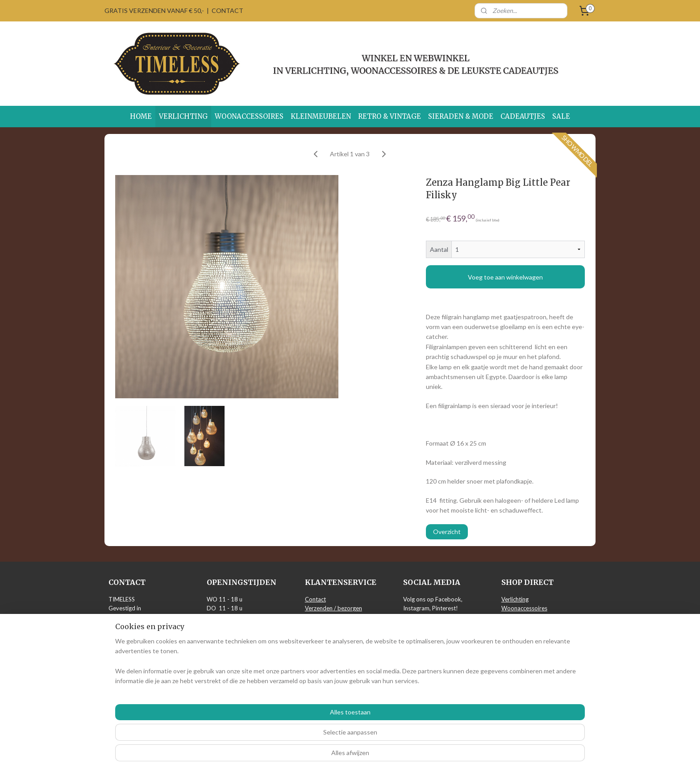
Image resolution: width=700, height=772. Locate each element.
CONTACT (227, 10)
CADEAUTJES (523, 116)
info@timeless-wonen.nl (140, 664)
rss (340, 756)
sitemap (324, 756)
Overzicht (447, 532)
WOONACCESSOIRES (249, 116)
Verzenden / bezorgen (333, 608)
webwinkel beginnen (371, 756)
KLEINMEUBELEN (321, 116)
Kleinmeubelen (520, 618)
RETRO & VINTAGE (390, 116)
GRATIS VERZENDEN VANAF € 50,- (154, 10)
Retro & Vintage (522, 627)
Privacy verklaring (328, 627)
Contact (315, 599)
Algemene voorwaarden (336, 636)
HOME (141, 116)
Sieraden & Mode (524, 636)
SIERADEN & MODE (461, 116)
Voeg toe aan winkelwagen (505, 277)
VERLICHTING (183, 116)
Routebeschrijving (132, 683)
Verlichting (515, 599)
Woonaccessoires (524, 608)
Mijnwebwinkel (444, 756)
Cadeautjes (516, 646)
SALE (561, 116)
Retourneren (321, 618)
